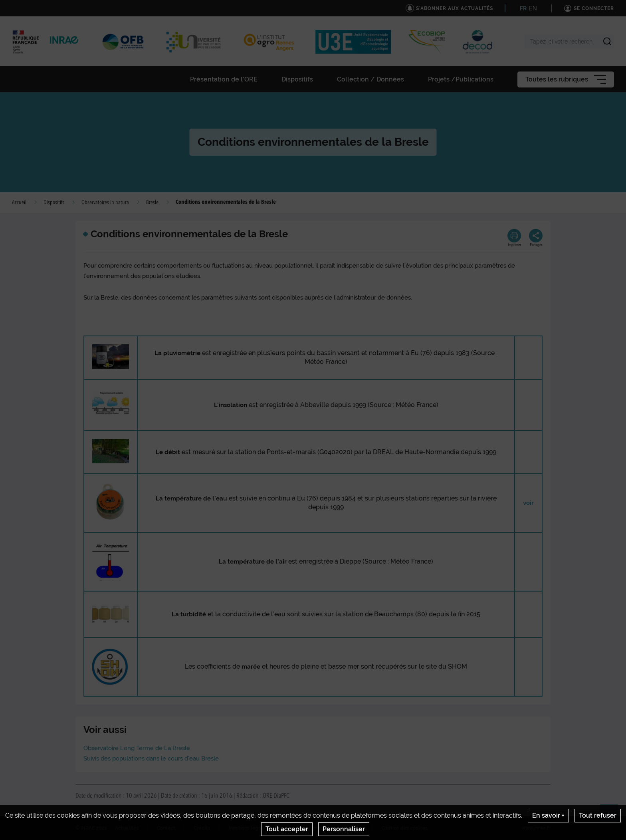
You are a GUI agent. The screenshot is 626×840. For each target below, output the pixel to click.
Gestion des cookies (405, 828)
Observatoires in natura (105, 203)
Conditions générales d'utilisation (325, 828)
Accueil (19, 203)
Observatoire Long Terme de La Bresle (137, 748)
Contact (166, 828)
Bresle (152, 203)
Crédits (202, 828)
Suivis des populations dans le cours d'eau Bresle (151, 759)
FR (523, 8)
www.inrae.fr (536, 828)
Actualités (127, 828)
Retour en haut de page (612, 816)
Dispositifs (54, 203)
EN (533, 8)
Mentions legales (248, 828)
